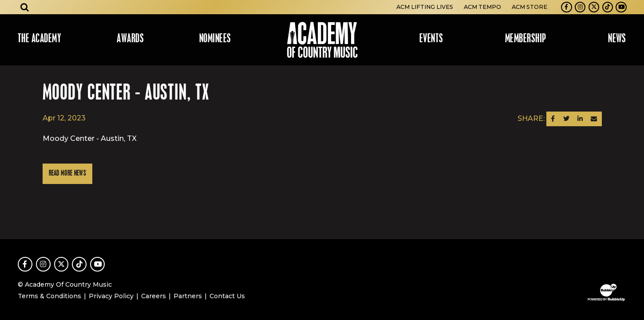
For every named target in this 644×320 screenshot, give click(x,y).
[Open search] (25, 7)
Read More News (67, 174)
